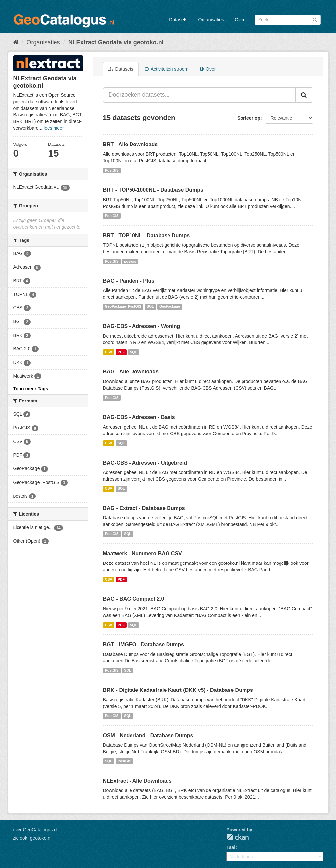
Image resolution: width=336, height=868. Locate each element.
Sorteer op (249, 118)
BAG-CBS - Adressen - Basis (139, 417)
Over (240, 20)
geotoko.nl (41, 838)
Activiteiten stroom (167, 69)
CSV (109, 352)
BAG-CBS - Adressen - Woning (142, 326)
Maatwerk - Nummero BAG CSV (143, 553)
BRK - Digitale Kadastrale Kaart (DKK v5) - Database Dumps (178, 690)
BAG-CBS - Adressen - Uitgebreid (145, 463)
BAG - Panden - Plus (129, 281)
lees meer (54, 128)
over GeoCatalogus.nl (35, 830)
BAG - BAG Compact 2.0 (134, 599)
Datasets (178, 20)
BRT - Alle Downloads (131, 144)
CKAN (238, 837)
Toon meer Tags (31, 389)
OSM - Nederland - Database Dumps (148, 736)
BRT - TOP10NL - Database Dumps (147, 235)
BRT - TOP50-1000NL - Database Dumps (153, 190)
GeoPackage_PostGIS (123, 306)
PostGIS (112, 170)
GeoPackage (170, 306)
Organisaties (211, 20)
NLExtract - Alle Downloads (137, 781)
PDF (121, 352)
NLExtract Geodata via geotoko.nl (116, 42)
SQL (150, 306)
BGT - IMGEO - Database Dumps (144, 644)
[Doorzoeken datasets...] (199, 95)
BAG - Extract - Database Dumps (144, 508)
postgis (130, 261)
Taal (231, 847)
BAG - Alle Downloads (131, 372)
